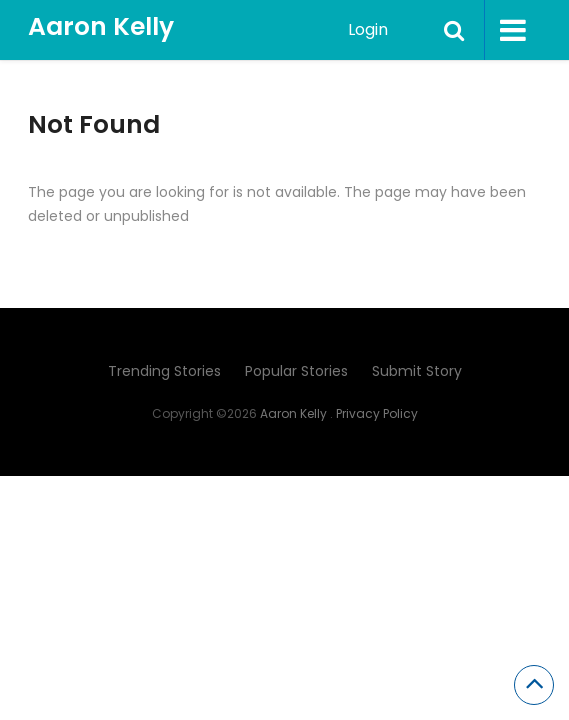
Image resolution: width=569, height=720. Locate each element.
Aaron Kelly (101, 26)
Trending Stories (164, 371)
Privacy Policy (377, 413)
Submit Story (417, 371)
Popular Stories (296, 371)
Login (368, 29)
